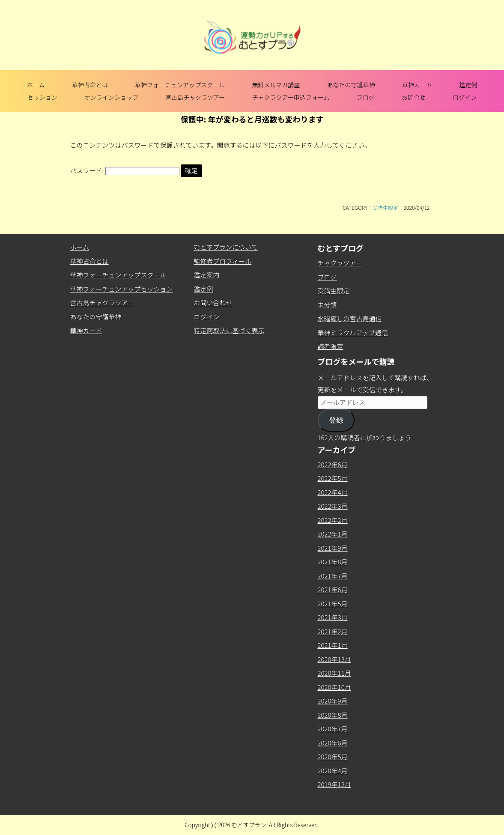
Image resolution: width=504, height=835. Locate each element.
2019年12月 (334, 784)
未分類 (327, 305)
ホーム (36, 85)
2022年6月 (333, 464)
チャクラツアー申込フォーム (291, 97)
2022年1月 (333, 534)
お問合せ (414, 97)
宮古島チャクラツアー (195, 97)
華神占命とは (90, 85)
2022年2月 (333, 520)
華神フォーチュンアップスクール (180, 85)
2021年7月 (333, 576)
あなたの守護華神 (351, 85)
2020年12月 (334, 659)
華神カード (417, 85)
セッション (42, 97)
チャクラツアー (340, 263)
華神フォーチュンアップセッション (122, 289)
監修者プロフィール (223, 261)
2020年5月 (333, 756)
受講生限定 (385, 207)
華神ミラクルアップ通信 (353, 333)
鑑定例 (468, 85)
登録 (336, 420)
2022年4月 (333, 492)
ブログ (366, 97)
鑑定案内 (207, 275)
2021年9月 (333, 548)
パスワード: (125, 170)
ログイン (465, 97)
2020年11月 (334, 673)
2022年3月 (333, 506)
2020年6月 (333, 743)
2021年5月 (333, 604)
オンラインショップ (111, 97)
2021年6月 (333, 589)
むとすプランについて (226, 247)
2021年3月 (333, 617)
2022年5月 (333, 478)
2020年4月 (333, 771)
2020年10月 (334, 687)
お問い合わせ (213, 303)
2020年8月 (333, 715)
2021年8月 (333, 562)
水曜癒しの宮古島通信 (350, 318)
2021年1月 (333, 645)
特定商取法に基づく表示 (229, 330)
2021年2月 (333, 631)
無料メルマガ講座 (276, 85)
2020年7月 (333, 729)
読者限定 (331, 346)
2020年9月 (333, 701)
